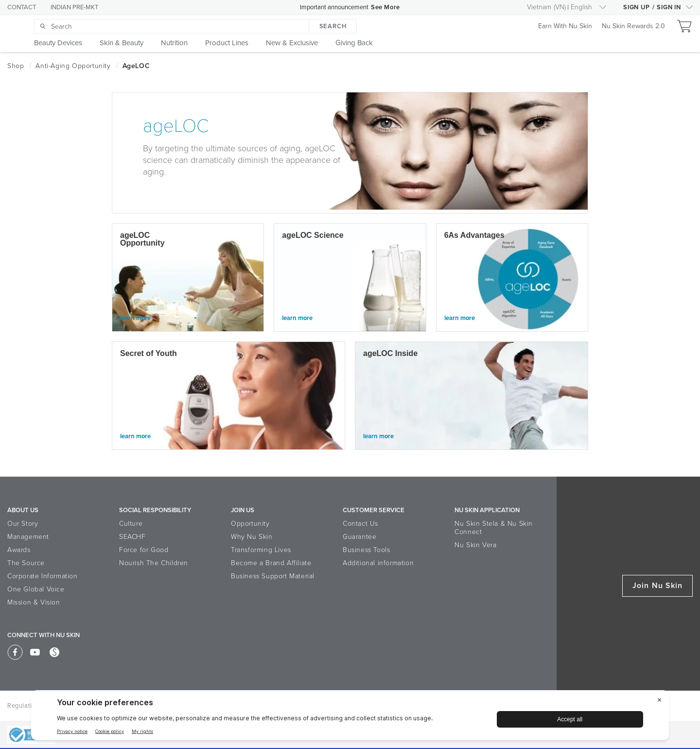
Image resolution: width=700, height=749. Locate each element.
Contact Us (360, 524)
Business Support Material (273, 576)
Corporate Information (43, 576)
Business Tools (366, 550)
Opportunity (250, 524)
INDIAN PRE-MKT (74, 7)
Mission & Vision (34, 602)
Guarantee (359, 537)
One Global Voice (36, 589)
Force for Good (144, 550)
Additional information (378, 563)
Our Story (23, 524)
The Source (26, 563)
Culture (131, 524)
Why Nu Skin (252, 537)
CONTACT (22, 7)
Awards (19, 550)
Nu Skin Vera (475, 545)
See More (385, 7)
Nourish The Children (154, 563)
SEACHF (132, 537)
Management (28, 537)
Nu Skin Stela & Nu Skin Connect (494, 528)
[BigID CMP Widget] (350, 718)
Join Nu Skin (657, 586)
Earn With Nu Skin (565, 27)
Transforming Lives (261, 550)
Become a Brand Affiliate (271, 563)
